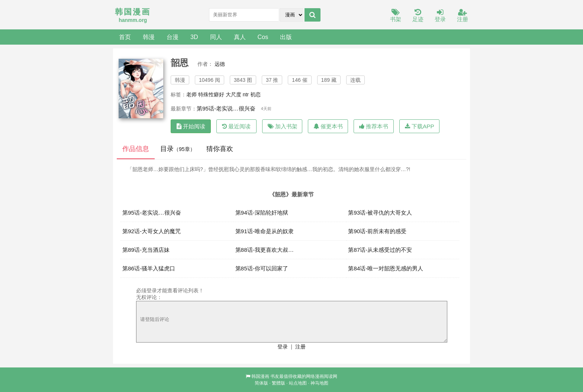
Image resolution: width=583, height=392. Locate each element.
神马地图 (319, 383)
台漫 (173, 37)
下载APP (420, 126)
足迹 (418, 16)
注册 (463, 16)
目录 (178, 149)
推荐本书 (374, 126)
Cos (263, 37)
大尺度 (233, 94)
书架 (396, 16)
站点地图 (298, 383)
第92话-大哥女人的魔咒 (152, 231)
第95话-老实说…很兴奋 (226, 108)
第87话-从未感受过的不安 (380, 250)
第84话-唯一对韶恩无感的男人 (386, 268)
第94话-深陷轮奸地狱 (262, 213)
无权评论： (149, 297)
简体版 (261, 383)
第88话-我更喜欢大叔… (265, 250)
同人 (216, 37)
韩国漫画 (260, 376)
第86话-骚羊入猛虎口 (149, 268)
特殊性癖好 (211, 94)
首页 (125, 37)
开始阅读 (191, 126)
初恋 (255, 94)
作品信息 (136, 149)
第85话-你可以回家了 (262, 268)
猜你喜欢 (220, 149)
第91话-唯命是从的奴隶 (265, 231)
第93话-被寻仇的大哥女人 (380, 213)
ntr (246, 94)
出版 (286, 37)
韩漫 (149, 37)
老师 (191, 94)
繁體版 (278, 383)
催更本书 (328, 126)
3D (194, 37)
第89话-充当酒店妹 (146, 250)
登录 (440, 16)
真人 (240, 37)
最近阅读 (236, 126)
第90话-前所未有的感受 (377, 231)
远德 (220, 64)
